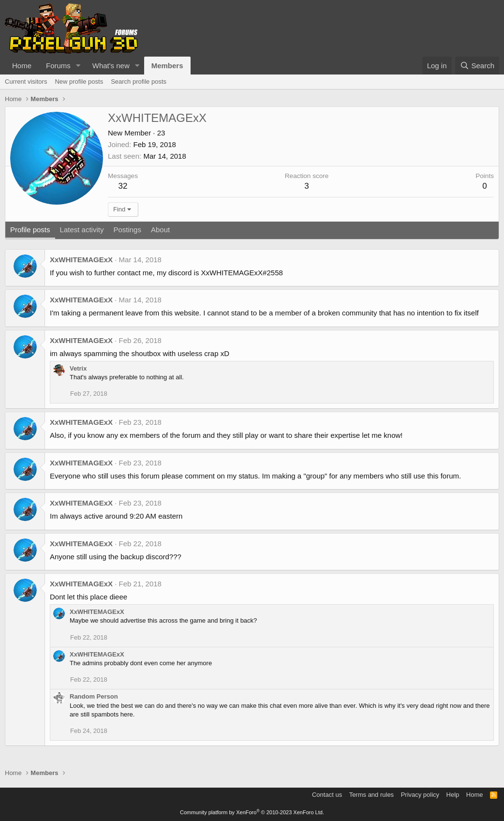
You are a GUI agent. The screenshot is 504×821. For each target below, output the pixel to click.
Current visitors (26, 82)
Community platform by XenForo (252, 812)
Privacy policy (420, 795)
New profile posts (79, 82)
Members (167, 66)
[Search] (477, 66)
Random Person (94, 696)
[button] (78, 66)
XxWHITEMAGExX (81, 260)
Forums (58, 66)
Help (453, 795)
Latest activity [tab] (82, 230)
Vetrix (78, 368)
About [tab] (160, 230)
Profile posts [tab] (30, 230)
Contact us (327, 795)
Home (22, 66)
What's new (111, 66)
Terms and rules (371, 795)
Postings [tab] (127, 230)
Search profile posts (139, 82)
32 (123, 186)
